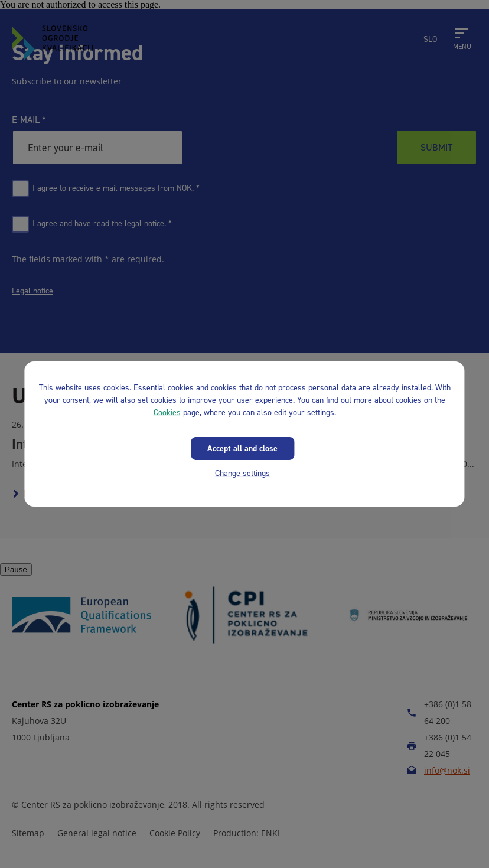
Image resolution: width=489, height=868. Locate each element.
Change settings (242, 473)
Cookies (167, 412)
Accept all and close (242, 448)
